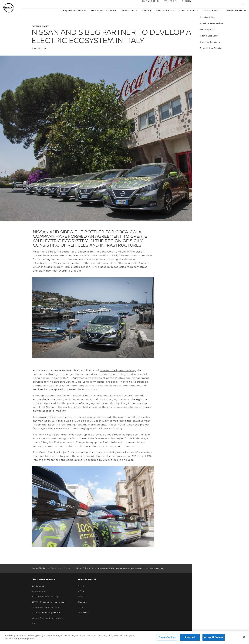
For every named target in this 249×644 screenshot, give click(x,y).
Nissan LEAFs (90, 267)
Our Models (147, 4)
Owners (166, 4)
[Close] (244, 638)
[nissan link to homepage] (9, 8)
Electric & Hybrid (222, 4)
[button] (243, 4)
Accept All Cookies (214, 638)
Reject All (190, 638)
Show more (235, 11)
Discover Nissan (190, 4)
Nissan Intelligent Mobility (118, 371)
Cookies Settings (167, 638)
